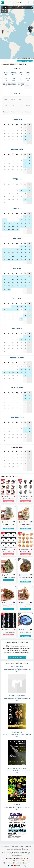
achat (21, 629)
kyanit (5, 629)
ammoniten (23, 575)
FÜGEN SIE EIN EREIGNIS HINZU (17, 657)
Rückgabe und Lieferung (16, 848)
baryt (4, 602)
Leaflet (18, 58)
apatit (5, 549)
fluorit (5, 496)
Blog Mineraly (7, 852)
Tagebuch (5, 61)
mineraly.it (17, 861)
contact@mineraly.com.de (19, 854)
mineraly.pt (17, 863)
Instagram (23, 852)
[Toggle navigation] (31, 2)
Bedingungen (5, 846)
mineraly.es (27, 861)
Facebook (16, 852)
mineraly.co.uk (20, 858)
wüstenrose (24, 549)
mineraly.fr (10, 858)
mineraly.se (27, 863)
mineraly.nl (7, 863)
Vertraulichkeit (28, 846)
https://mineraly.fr (17, 855)
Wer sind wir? (6, 848)
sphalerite (23, 496)
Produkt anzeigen (8, 501)
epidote (5, 575)
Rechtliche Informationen (16, 846)
